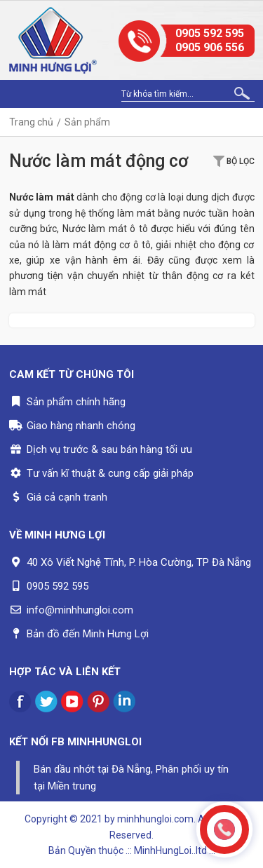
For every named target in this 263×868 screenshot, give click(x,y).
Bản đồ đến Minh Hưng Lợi (88, 634)
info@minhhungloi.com (80, 610)
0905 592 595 (210, 33)
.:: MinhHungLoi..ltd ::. (170, 850)
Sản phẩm (87, 122)
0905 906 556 (210, 47)
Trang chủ (31, 122)
